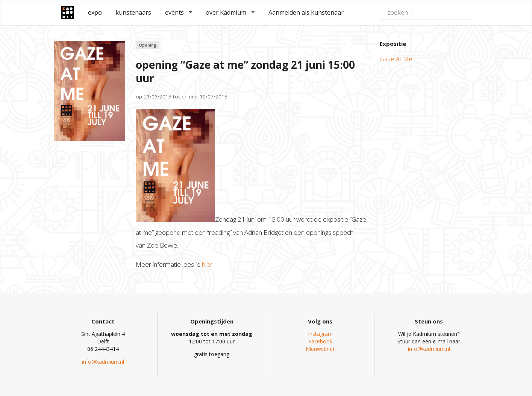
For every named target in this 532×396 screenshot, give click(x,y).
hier (207, 264)
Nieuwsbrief (320, 349)
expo (95, 12)
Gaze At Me (396, 59)
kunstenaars (133, 12)
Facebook (320, 341)
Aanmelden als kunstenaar (306, 12)
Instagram (320, 334)
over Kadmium (230, 12)
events (179, 12)
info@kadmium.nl (103, 362)
